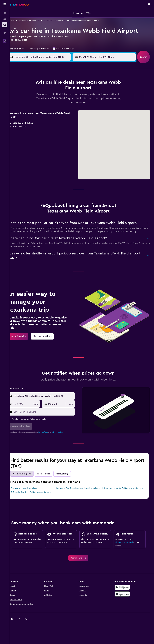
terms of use (50, 434)
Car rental (18, 20)
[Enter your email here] (49, 414)
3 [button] (38, 90)
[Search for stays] (5, 19)
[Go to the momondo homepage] (19, 4)
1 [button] (72, 83)
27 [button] (59, 110)
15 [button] (72, 97)
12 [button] (52, 97)
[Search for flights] (5, 13)
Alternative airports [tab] (29, 476)
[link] (25, 339)
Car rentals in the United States (37, 20)
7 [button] (65, 90)
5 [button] (52, 90)
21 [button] (66, 104)
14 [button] (66, 97)
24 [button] (38, 110)
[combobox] (22, 49)
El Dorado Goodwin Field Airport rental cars (38, 497)
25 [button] (45, 110)
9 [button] (32, 97)
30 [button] (32, 117)
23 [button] (32, 110)
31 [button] (38, 117)
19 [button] (52, 104)
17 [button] (38, 104)
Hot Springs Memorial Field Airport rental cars (124, 490)
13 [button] (59, 97)
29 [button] (72, 110)
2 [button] (32, 90)
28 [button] (65, 110)
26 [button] (52, 110)
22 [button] (72, 104)
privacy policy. (64, 434)
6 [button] (59, 90)
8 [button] (72, 90)
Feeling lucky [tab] (69, 476)
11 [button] (45, 97)
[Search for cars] (5, 25)
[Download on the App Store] (126, 607)
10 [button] (38, 97)
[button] (5, 4)
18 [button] (45, 104)
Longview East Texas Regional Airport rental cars (81, 491)
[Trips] (5, 33)
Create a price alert (126, 552)
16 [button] (32, 104)
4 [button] (45, 90)
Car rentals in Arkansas (61, 20)
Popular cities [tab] (51, 476)
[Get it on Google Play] (126, 600)
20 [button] (59, 104)
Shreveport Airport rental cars (31, 490)
